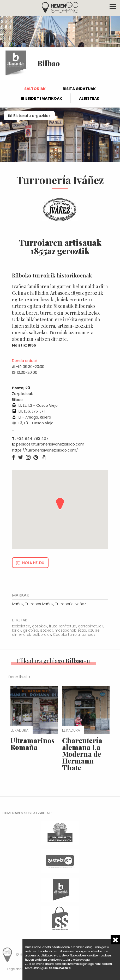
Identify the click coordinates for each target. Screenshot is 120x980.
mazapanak (65, 630)
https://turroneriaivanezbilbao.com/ (45, 450)
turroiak (88, 635)
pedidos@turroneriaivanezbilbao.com (50, 444)
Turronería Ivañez (71, 604)
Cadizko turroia (66, 635)
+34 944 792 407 (33, 438)
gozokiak (40, 626)
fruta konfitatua (63, 626)
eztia (82, 630)
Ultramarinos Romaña (32, 744)
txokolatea (21, 626)
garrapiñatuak (91, 626)
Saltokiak (35, 89)
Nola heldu (33, 563)
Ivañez (18, 604)
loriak (17, 630)
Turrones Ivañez (39, 604)
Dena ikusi (18, 677)
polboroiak (42, 635)
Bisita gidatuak (79, 89)
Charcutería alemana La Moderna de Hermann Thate (82, 754)
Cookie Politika (60, 968)
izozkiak (46, 630)
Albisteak (89, 98)
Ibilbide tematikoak (41, 98)
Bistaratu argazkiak (32, 116)
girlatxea (31, 630)
